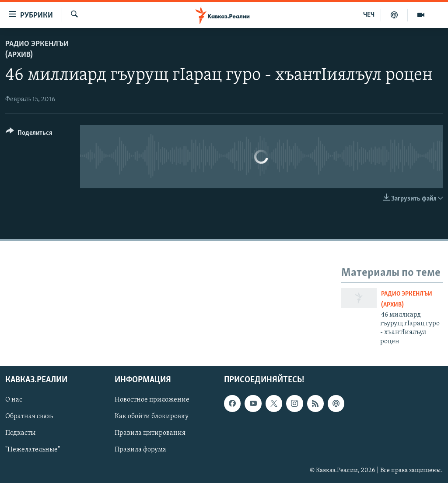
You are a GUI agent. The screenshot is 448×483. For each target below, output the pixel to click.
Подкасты (20, 434)
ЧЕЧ (369, 15)
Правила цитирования (150, 434)
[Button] (29, 134)
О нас (14, 400)
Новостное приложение (152, 400)
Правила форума (140, 450)
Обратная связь (29, 416)
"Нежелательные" (33, 450)
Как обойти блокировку (152, 416)
